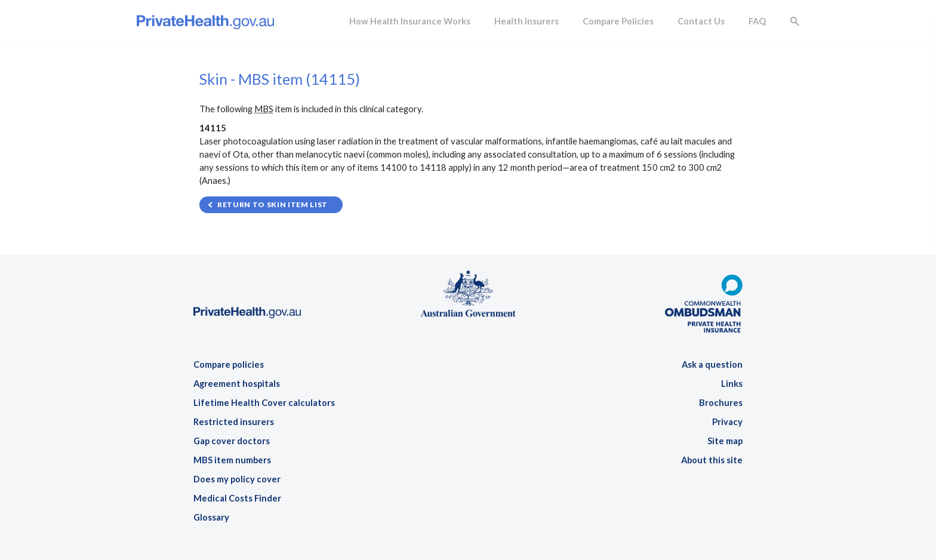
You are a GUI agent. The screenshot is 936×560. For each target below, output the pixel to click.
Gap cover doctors (232, 441)
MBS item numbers (232, 460)
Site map (725, 441)
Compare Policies (618, 21)
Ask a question (712, 364)
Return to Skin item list (273, 204)
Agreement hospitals (237, 384)
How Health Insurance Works (410, 21)
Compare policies (229, 364)
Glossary (211, 517)
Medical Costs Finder (237, 498)
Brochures (721, 403)
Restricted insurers (234, 422)
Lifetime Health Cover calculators (264, 403)
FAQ (757, 21)
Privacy (727, 422)
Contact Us (701, 21)
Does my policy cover (237, 479)
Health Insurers (526, 21)
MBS (264, 109)
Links (732, 384)
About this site (712, 460)
